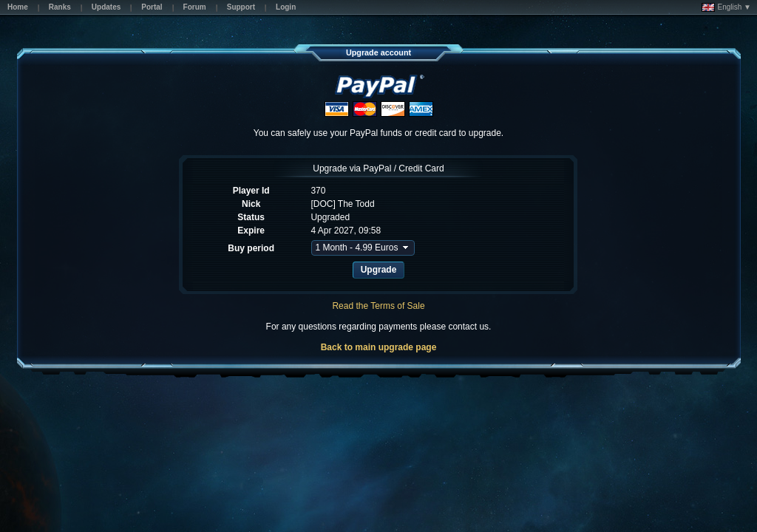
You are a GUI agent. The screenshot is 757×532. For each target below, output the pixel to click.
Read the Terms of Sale (378, 306)
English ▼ (726, 7)
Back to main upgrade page (379, 347)
